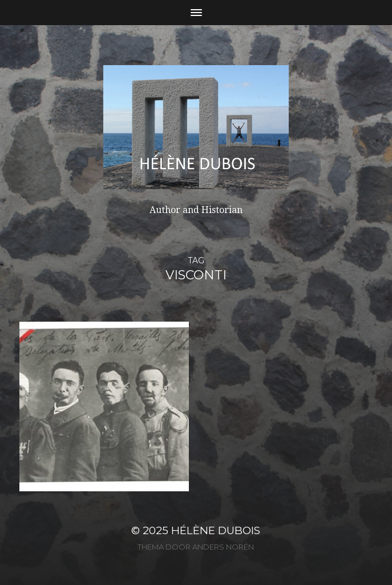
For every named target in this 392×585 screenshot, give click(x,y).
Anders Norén (223, 547)
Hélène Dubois (216, 530)
